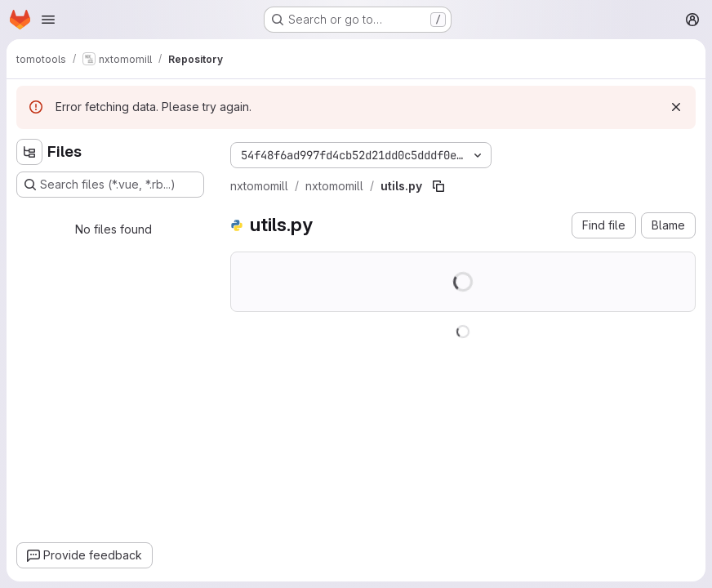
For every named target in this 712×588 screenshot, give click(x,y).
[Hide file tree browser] (29, 152)
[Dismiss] (676, 107)
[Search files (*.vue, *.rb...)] (110, 185)
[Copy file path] (438, 186)
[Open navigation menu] (48, 20)
